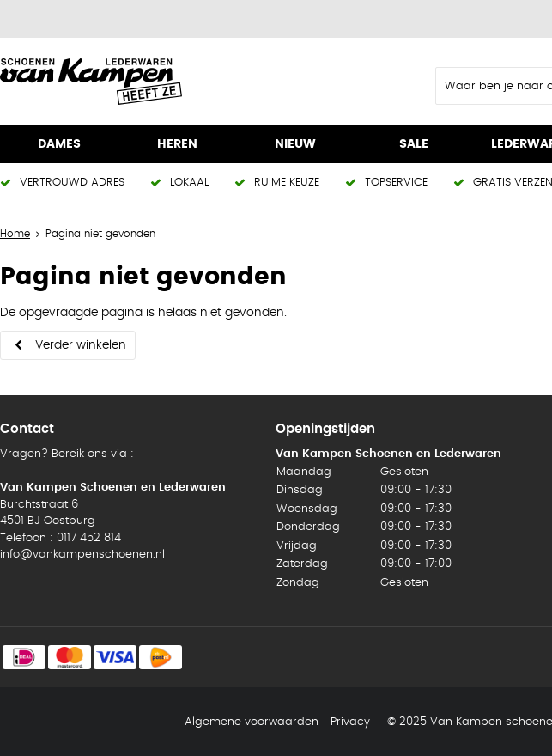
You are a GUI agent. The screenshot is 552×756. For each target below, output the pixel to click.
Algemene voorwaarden (252, 722)
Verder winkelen (81, 345)
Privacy (350, 722)
